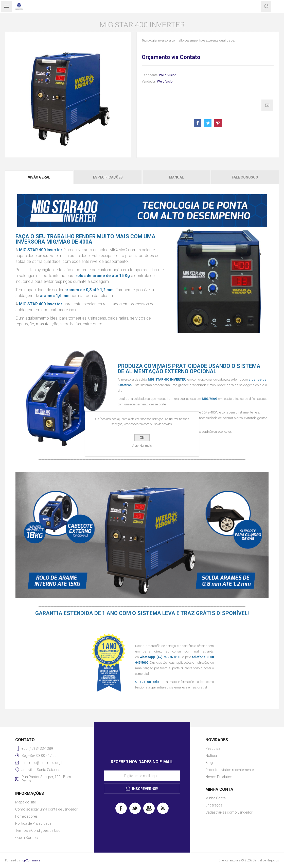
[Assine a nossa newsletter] (142, 776)
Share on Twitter (208, 123)
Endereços (214, 805)
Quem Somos (26, 838)
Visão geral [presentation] (39, 177)
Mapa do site (25, 802)
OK (142, 438)
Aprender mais (142, 446)
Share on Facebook (198, 123)
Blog (209, 763)
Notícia (211, 756)
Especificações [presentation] (108, 177)
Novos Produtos (219, 777)
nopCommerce (30, 860)
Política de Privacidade (33, 823)
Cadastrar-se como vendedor (229, 812)
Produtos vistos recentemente (229, 770)
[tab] (39, 177)
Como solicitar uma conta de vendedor (46, 809)
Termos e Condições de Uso (38, 831)
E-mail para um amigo (267, 105)
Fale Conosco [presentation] (245, 177)
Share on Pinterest (218, 123)
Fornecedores (26, 816)
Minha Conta (216, 798)
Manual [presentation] (176, 177)
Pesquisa (213, 748)
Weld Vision (168, 75)
